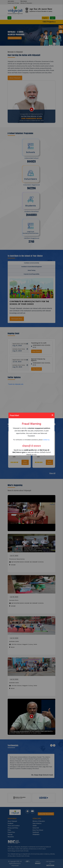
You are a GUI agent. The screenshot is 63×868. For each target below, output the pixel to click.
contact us (46, 440)
